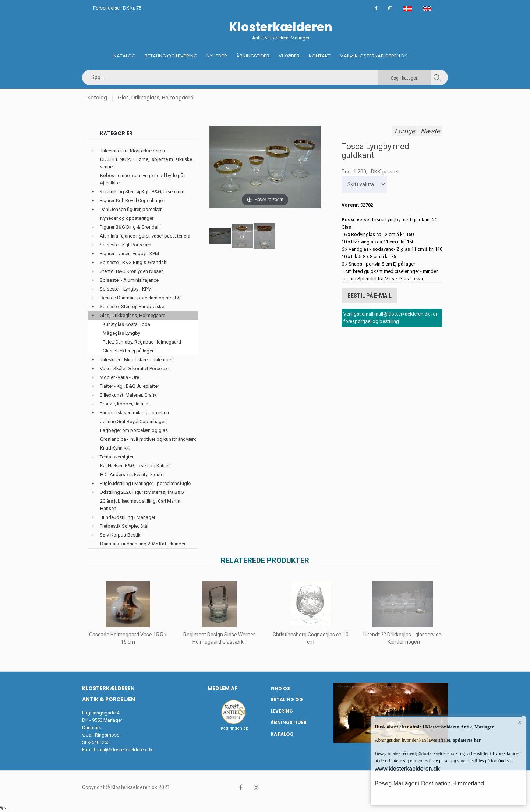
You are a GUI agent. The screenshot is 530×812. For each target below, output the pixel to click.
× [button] (520, 722)
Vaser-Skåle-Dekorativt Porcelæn (135, 368)
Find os (280, 688)
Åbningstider (253, 56)
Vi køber (289, 56)
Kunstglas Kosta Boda (126, 324)
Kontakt (320, 56)
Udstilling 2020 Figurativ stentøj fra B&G (142, 492)
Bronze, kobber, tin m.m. (125, 404)
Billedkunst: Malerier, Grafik (128, 395)
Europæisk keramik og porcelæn (134, 413)
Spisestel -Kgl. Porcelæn (126, 245)
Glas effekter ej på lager (128, 351)
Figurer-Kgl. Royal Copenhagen (132, 201)
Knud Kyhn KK (115, 448)
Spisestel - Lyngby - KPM (126, 289)
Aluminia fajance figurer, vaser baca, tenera (145, 236)
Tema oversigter (117, 457)
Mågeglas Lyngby (121, 333)
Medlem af (222, 688)
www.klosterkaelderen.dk (407, 769)
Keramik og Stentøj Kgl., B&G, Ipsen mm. (143, 192)
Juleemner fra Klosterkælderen (132, 151)
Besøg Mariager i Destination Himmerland (429, 783)
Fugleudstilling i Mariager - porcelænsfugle (145, 483)
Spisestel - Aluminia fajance (129, 280)
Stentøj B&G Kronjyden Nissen (132, 271)
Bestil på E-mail (370, 296)
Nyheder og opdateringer (127, 218)
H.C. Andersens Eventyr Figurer (132, 474)
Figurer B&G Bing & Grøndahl (130, 227)
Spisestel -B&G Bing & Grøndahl (134, 262)
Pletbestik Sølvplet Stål (124, 526)
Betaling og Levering (171, 56)
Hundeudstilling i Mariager (128, 517)
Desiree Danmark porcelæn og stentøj (140, 298)
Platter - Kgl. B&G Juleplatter (129, 386)
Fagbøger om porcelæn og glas (134, 430)
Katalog (125, 56)
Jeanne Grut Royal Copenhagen (133, 421)
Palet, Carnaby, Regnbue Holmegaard (142, 342)
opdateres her (466, 740)
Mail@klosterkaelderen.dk (374, 56)
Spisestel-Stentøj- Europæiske (132, 307)
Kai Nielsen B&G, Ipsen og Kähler (135, 466)
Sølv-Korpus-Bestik (120, 535)
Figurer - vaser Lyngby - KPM (129, 254)
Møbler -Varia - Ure (119, 377)
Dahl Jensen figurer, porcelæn (131, 209)
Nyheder (217, 56)
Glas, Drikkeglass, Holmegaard (156, 98)
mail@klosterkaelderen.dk (125, 750)
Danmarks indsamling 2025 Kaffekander (143, 544)
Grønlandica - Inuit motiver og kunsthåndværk (148, 439)
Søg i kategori (405, 78)
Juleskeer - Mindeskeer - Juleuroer (136, 360)
